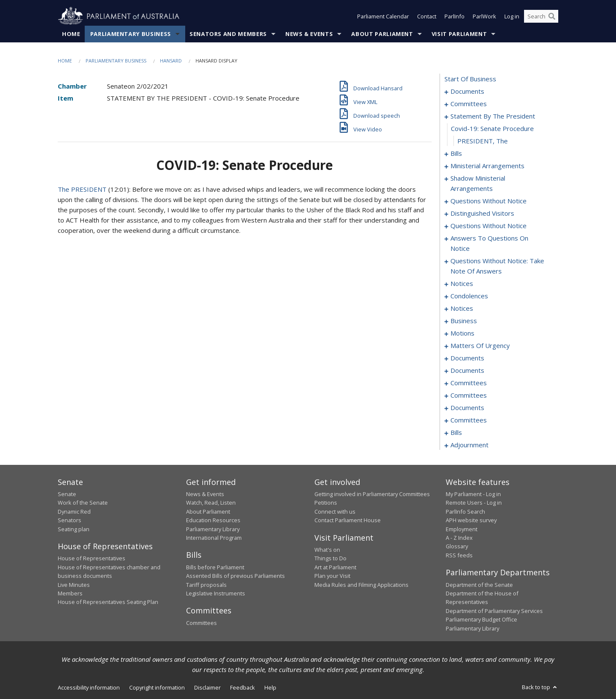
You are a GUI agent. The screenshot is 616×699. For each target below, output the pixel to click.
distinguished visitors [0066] (482, 213)
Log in (512, 16)
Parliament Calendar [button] (383, 16)
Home (71, 34)
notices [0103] (462, 308)
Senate (67, 494)
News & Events (309, 34)
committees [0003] (469, 104)
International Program (214, 538)
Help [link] (270, 687)
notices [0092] (462, 283)
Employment (462, 529)
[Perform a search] (552, 16)
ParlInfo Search (465, 512)
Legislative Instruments (216, 593)
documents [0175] (467, 408)
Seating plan (74, 529)
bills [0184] (456, 432)
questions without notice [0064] (489, 201)
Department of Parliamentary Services (494, 611)
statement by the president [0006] (493, 116)
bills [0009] (456, 153)
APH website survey (471, 520)
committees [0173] (469, 395)
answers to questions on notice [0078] (489, 243)
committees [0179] (469, 420)
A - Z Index (459, 538)
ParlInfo (455, 16)
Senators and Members (228, 34)
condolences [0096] (469, 296)
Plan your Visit (332, 576)
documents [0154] (467, 358)
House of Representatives (92, 558)
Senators (70, 520)
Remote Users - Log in (474, 503)
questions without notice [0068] (489, 226)
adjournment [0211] (469, 445)
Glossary (457, 546)
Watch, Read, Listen (211, 503)
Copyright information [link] (157, 687)
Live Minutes (74, 585)
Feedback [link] (243, 687)
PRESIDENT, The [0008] (483, 141)
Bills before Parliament (215, 567)
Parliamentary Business (131, 34)
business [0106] (464, 321)
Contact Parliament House (348, 520)
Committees (201, 623)
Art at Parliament (335, 567)
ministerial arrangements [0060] (487, 166)
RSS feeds (459, 555)
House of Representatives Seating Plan (108, 602)
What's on (327, 550)
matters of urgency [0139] (480, 345)
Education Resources (213, 520)
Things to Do (330, 558)
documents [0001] (467, 91)
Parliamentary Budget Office (481, 619)
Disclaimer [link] (207, 687)
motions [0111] (462, 333)
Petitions (326, 503)
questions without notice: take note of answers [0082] (497, 266)
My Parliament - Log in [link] (473, 494)
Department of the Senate (479, 585)
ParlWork (484, 16)
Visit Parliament (459, 34)
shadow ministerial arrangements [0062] (478, 183)
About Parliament (382, 34)
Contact (427, 16)
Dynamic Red (74, 512)
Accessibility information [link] (89, 687)
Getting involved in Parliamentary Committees (372, 494)
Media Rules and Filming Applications (361, 585)
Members (70, 593)
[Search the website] (541, 16)
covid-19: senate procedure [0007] (492, 128)
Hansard (171, 61)
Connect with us (335, 512)
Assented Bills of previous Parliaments (235, 576)
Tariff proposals (206, 585)
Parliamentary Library (213, 529)
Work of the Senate (83, 503)
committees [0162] (469, 383)
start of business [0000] (470, 79)
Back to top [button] (540, 687)
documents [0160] (467, 370)
